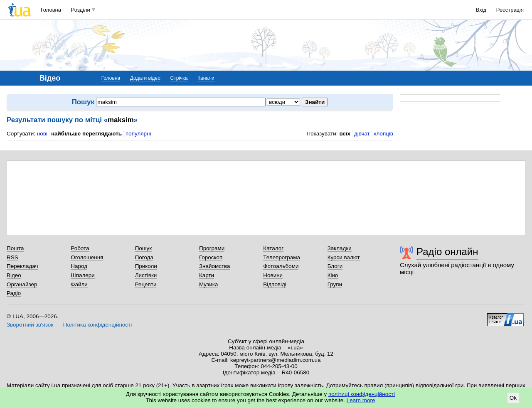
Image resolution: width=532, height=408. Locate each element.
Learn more (361, 400)
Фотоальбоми (281, 266)
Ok (513, 398)
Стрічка (179, 78)
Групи (335, 284)
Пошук (144, 248)
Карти (207, 275)
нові (42, 134)
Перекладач (22, 266)
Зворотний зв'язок (30, 325)
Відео (14, 275)
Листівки (146, 275)
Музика (208, 284)
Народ (79, 266)
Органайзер (22, 284)
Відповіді (275, 284)
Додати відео (145, 78)
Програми (212, 248)
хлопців (383, 134)
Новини (273, 275)
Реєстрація (510, 10)
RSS (12, 257)
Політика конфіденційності (97, 325)
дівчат (362, 134)
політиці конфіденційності (362, 394)
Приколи (146, 266)
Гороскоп (211, 257)
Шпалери (83, 275)
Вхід (481, 10)
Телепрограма (282, 257)
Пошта (15, 248)
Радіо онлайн (447, 252)
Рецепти (146, 284)
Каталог (273, 248)
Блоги (335, 266)
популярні (138, 134)
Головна (51, 10)
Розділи (81, 10)
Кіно (333, 275)
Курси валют (344, 257)
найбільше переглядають (86, 134)
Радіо (14, 293)
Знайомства (215, 266)
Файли (79, 284)
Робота (80, 248)
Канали (206, 78)
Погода (144, 257)
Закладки (340, 248)
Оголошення (87, 257)
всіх (345, 134)
